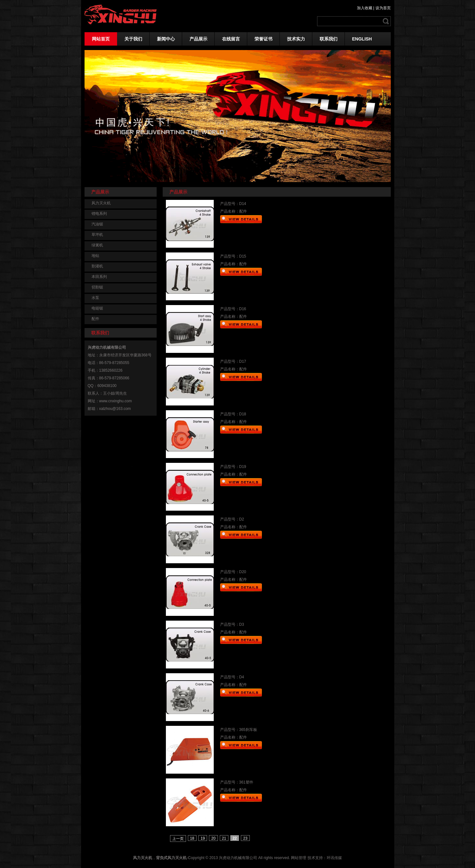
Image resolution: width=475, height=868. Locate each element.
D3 (242, 624)
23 (245, 838)
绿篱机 (97, 245)
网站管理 (299, 858)
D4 (242, 677)
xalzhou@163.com (115, 409)
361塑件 (246, 782)
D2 (242, 519)
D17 (243, 361)
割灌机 (97, 266)
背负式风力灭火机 (171, 858)
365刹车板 (248, 730)
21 (224, 838)
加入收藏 (365, 8)
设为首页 (383, 8)
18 (192, 838)
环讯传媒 (334, 858)
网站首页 (101, 39)
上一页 (178, 839)
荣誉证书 (263, 39)
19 (203, 838)
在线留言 (231, 39)
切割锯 (97, 287)
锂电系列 (99, 214)
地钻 (95, 256)
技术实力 (296, 39)
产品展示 (198, 39)
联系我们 (329, 39)
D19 (243, 467)
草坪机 (97, 235)
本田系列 (99, 277)
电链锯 (97, 308)
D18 (243, 414)
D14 (243, 204)
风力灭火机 (101, 203)
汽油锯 (97, 224)
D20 (243, 572)
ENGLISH (362, 39)
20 (213, 838)
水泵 (95, 298)
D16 (243, 309)
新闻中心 (166, 39)
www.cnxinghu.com (116, 401)
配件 (95, 319)
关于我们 (133, 39)
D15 (243, 256)
